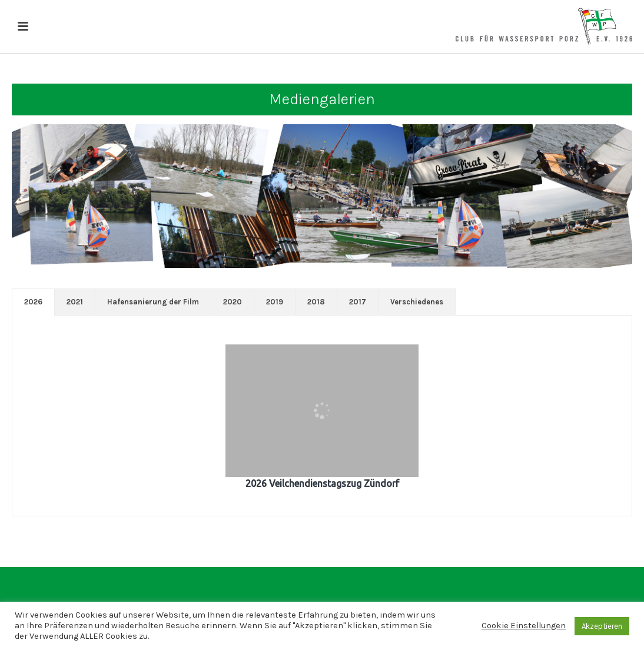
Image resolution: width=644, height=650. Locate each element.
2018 (316, 302)
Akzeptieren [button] (602, 626)
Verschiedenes (417, 302)
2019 (275, 302)
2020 (233, 302)
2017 (358, 302)
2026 (33, 302)
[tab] (33, 302)
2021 (75, 302)
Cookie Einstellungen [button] (524, 626)
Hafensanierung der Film (153, 302)
